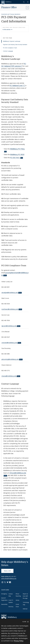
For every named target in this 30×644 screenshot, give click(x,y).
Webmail (25, 609)
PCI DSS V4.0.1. (15, 158)
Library (17, 600)
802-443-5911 (13, 576)
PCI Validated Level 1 (17, 86)
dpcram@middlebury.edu (9, 326)
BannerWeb (4, 604)
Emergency (4, 594)
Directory (11, 607)
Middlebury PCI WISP (17, 154)
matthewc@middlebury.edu (10, 309)
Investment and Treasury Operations (11, 14)
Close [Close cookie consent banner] (26, 622)
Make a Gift (7, 571)
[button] (24, 2)
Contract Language (8, 51)
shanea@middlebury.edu (9, 376)
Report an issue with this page (25, 596)
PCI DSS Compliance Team (10, 48)
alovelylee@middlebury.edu (10, 293)
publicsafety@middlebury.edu (9, 578)
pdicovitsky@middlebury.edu (10, 359)
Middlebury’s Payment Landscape (12, 41)
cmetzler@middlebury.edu (9, 343)
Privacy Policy (19, 641)
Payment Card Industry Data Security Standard (15, 45)
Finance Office (9, 7)
